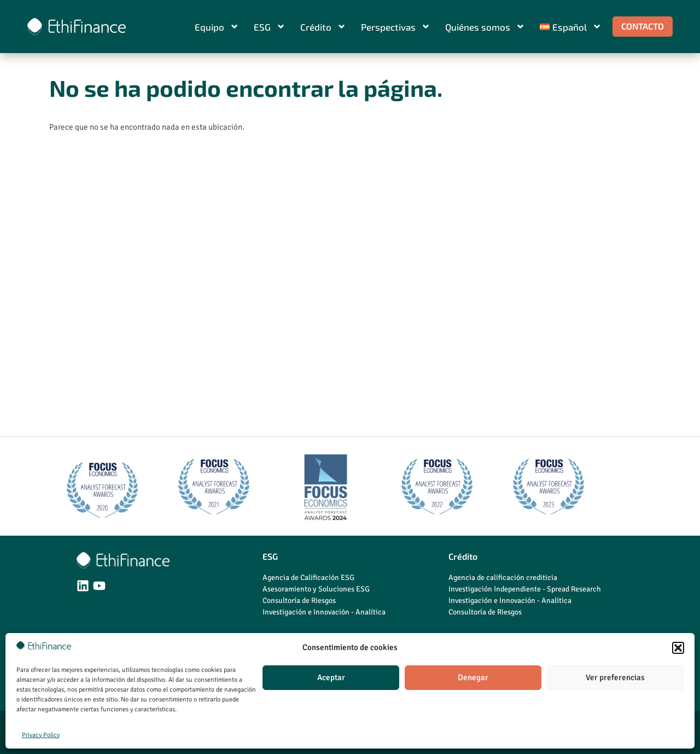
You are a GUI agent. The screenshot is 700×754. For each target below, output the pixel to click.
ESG (270, 27)
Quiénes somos (485, 27)
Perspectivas (396, 27)
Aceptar (331, 677)
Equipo (217, 27)
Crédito (323, 27)
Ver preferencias (615, 677)
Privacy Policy (41, 735)
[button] (678, 648)
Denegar (473, 677)
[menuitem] (571, 27)
